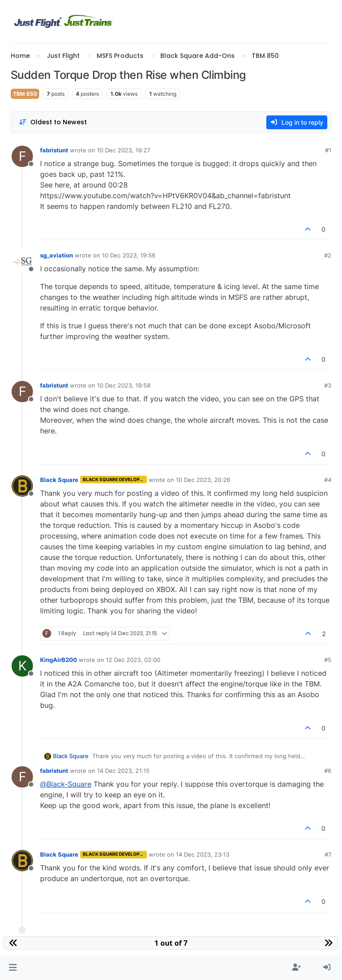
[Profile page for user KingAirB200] (22, 666)
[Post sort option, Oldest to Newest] (53, 122)
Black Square (59, 480)
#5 (328, 660)
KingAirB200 (59, 660)
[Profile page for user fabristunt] (22, 156)
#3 (328, 385)
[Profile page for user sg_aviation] (22, 261)
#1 (328, 150)
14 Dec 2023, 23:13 (203, 854)
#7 (328, 854)
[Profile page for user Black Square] (22, 486)
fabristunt (54, 150)
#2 (328, 255)
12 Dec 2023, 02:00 (133, 660)
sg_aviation (57, 255)
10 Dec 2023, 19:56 (129, 255)
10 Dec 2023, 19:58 (124, 385)
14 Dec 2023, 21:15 (123, 771)
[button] (13, 968)
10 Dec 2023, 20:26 (203, 480)
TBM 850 (25, 94)
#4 (328, 480)
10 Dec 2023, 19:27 (124, 150)
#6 (328, 771)
